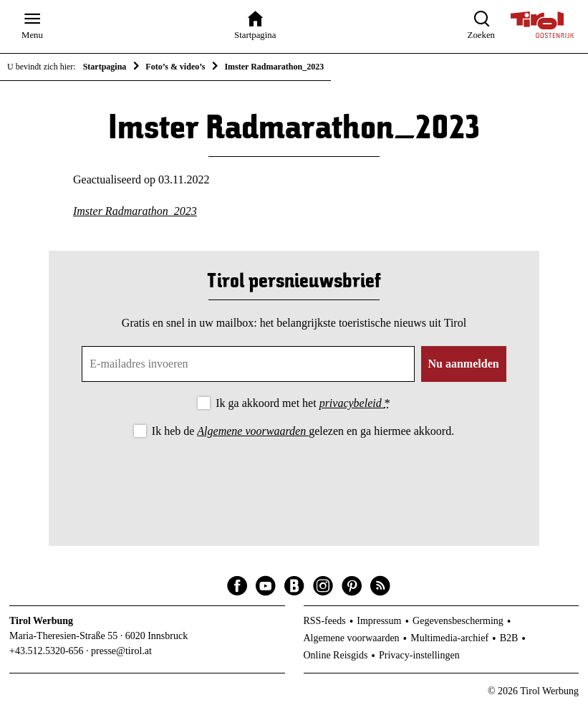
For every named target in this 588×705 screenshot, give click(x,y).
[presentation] (294, 480)
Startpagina (105, 67)
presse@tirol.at (121, 651)
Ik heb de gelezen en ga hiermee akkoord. (303, 431)
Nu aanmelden (464, 364)
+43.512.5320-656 (47, 651)
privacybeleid (352, 403)
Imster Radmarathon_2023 (135, 211)
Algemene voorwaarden (253, 431)
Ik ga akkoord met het (303, 403)
